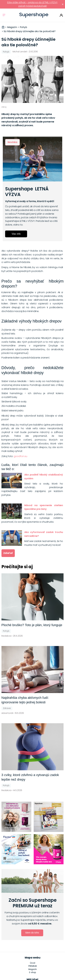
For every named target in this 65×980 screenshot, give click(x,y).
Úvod (33, 963)
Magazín (33, 969)
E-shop (33, 972)
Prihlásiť (61, 15)
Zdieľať (8, 553)
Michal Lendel (20, 52)
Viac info (16, 234)
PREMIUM (33, 966)
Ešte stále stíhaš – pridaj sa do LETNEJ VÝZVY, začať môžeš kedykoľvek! (32, 4)
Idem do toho (32, 933)
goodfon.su (20, 456)
